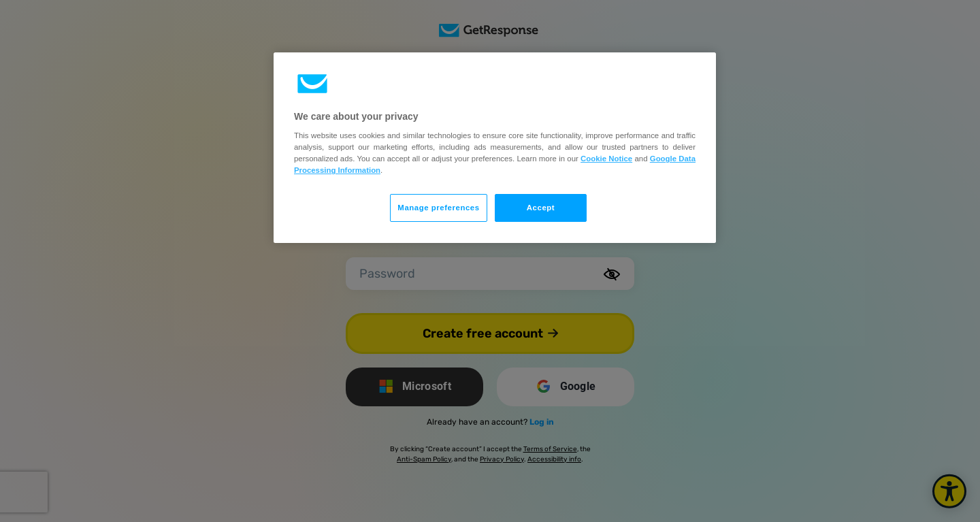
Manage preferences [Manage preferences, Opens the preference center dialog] (438, 208)
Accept (541, 208)
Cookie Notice (606, 159)
